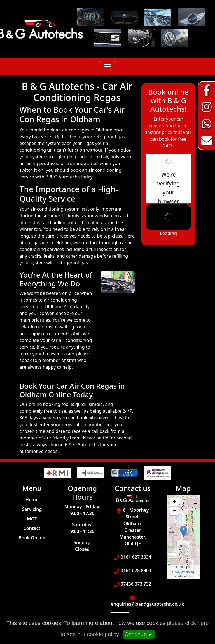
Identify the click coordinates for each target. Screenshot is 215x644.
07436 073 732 (136, 584)
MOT (32, 519)
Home (32, 500)
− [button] (174, 511)
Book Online (32, 538)
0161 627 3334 (136, 557)
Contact (32, 528)
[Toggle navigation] (107, 67)
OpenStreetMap (183, 572)
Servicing (32, 509)
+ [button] (174, 502)
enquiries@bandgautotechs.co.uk (147, 604)
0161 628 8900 (136, 570)
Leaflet (181, 567)
